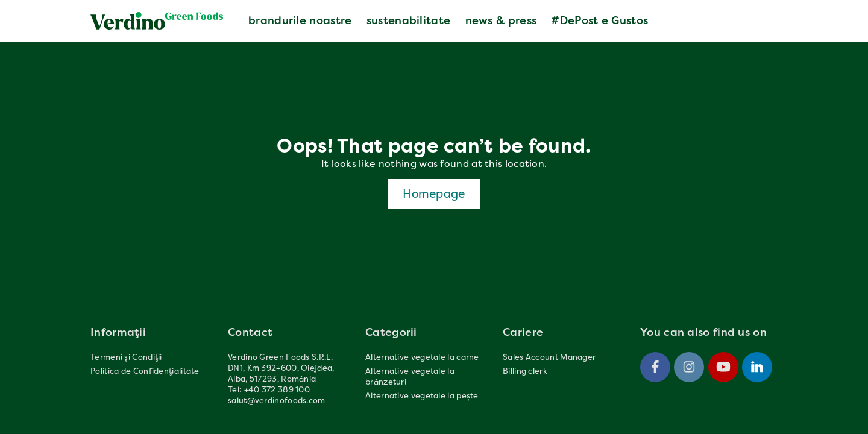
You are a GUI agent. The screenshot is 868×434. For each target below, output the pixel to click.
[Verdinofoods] (157, 21)
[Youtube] (723, 367)
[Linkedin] (757, 367)
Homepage (434, 193)
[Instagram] (689, 367)
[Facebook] (655, 367)
